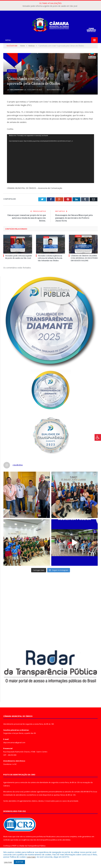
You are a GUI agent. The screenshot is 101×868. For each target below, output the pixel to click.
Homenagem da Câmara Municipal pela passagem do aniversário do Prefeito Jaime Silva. (74, 218)
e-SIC (15, 764)
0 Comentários (54, 90)
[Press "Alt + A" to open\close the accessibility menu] (98, 437)
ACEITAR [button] (19, 862)
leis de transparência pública (45, 840)
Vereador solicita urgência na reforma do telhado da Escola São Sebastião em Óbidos (50, 258)
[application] (50, 159)
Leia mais (31, 857)
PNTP (14, 846)
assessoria (65, 836)
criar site (19, 836)
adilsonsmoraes (17, 90)
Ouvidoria (7, 764)
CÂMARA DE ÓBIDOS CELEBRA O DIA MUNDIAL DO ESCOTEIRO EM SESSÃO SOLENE (84, 258)
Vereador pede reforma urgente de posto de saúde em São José (50, 6)
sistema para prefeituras (36, 836)
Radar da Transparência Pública (33, 846)
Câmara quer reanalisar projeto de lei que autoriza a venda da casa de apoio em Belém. (27, 218)
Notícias (12, 71)
